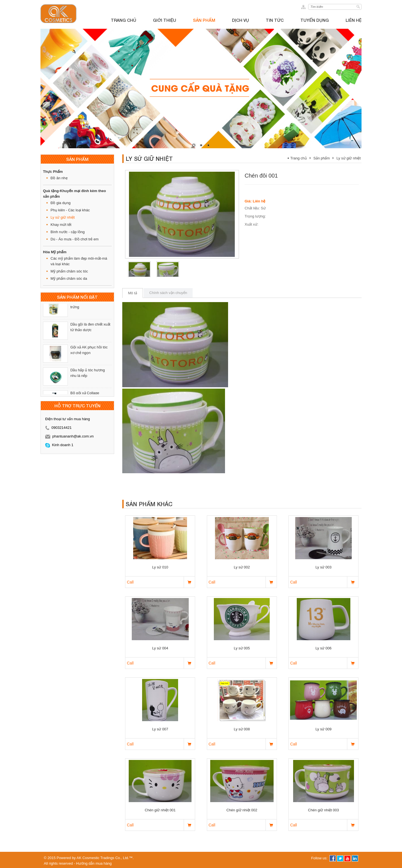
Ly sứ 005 (242, 648)
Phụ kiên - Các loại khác (70, 210)
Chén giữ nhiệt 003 (323, 810)
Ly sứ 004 (160, 648)
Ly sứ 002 (242, 567)
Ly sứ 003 (324, 567)
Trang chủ (299, 158)
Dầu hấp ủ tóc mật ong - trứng (90, 309)
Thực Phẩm (53, 172)
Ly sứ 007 (160, 729)
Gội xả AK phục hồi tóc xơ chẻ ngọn (89, 355)
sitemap (304, 7)
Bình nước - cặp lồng (68, 232)
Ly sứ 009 (324, 729)
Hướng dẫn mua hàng (94, 863)
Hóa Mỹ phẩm (55, 252)
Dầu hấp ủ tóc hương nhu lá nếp (88, 378)
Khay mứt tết (61, 225)
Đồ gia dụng (61, 203)
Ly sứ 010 (160, 567)
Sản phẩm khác (149, 504)
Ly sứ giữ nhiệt (63, 217)
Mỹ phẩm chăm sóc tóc (69, 271)
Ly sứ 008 (242, 729)
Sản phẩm (322, 158)
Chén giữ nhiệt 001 (160, 810)
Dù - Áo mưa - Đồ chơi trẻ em (75, 239)
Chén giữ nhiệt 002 (242, 810)
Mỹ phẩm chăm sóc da (69, 278)
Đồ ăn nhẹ (59, 178)
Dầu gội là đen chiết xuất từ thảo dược (90, 332)
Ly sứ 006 (324, 648)
